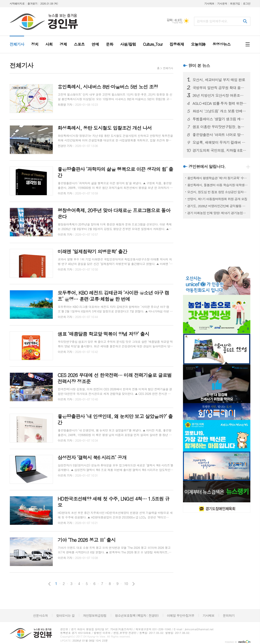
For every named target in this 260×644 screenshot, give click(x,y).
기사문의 (222, 3)
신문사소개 (40, 615)
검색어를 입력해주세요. (212, 21)
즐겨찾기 (32, 3)
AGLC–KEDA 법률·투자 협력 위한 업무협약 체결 (220, 103)
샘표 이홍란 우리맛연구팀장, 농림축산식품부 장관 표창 (220, 127)
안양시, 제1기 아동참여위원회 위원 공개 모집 (217, 199)
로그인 (247, 3)
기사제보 (209, 3)
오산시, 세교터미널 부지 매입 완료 (219, 80)
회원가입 (235, 3)
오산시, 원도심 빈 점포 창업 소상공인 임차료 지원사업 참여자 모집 (218, 192)
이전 (49, 584)
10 (126, 584)
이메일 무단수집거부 (181, 615)
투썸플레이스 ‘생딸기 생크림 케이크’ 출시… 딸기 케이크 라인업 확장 (220, 119)
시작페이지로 (17, 3)
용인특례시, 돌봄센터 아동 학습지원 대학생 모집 (218, 185)
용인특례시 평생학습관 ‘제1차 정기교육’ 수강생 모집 (218, 178)
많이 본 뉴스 (199, 66)
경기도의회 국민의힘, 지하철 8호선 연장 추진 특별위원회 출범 (220, 150)
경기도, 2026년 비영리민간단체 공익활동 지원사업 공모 (218, 206)
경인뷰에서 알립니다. (207, 166)
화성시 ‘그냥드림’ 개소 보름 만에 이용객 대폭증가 (220, 111)
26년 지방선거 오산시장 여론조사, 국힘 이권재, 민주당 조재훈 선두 (220, 95)
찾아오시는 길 (65, 615)
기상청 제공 (177, 23)
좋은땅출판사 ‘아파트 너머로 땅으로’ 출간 (220, 135)
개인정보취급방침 (95, 615)
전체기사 (168, 68)
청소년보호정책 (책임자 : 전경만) (137, 615)
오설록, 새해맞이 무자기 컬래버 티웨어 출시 (220, 142)
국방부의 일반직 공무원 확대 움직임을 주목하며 (220, 88)
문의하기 (229, 615)
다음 (133, 584)
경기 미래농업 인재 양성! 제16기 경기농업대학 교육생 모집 (218, 213)
